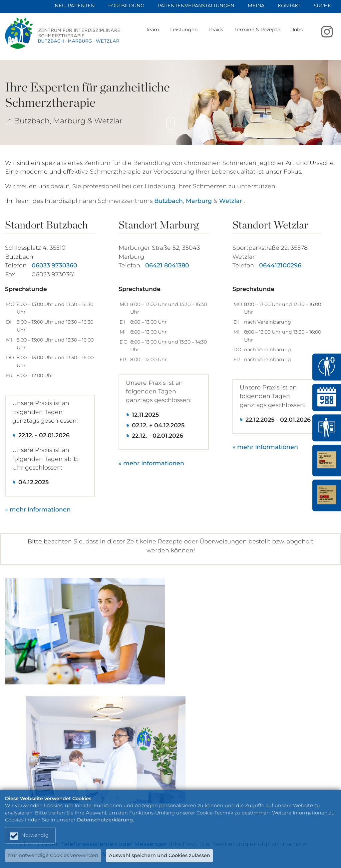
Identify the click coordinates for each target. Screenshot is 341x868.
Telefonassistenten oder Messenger (114, 709)
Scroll (170, 120)
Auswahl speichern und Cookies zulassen (161, 855)
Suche (322, 6)
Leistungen (196, 36)
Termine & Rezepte (269, 36)
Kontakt (289, 6)
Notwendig (35, 834)
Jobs (309, 36)
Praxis (228, 36)
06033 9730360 (54, 265)
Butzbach (169, 200)
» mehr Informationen (38, 509)
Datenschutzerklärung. (105, 819)
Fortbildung (126, 6)
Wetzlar (231, 200)
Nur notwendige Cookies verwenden (53, 855)
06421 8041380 (167, 265)
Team (164, 36)
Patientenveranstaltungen (196, 6)
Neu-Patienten (75, 6)
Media (256, 6)
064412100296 (280, 265)
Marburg (199, 200)
